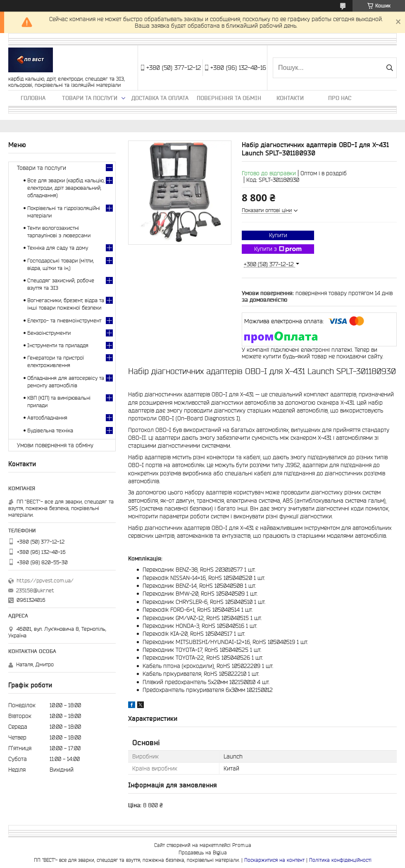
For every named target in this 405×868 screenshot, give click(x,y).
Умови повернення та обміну (55, 445)
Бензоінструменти (49, 333)
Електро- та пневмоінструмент (64, 321)
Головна (33, 98)
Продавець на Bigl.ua (203, 852)
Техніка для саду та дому (58, 248)
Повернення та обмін (229, 98)
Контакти (290, 98)
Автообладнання (47, 418)
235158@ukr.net (35, 590)
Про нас (340, 98)
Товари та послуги (90, 98)
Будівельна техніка (50, 430)
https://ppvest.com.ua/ (45, 581)
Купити (278, 235)
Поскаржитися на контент (274, 860)
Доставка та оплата (160, 98)
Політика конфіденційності (340, 860)
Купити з (278, 249)
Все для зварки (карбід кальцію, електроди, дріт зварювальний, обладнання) (66, 188)
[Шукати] (390, 68)
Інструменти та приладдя (58, 345)
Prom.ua (242, 845)
